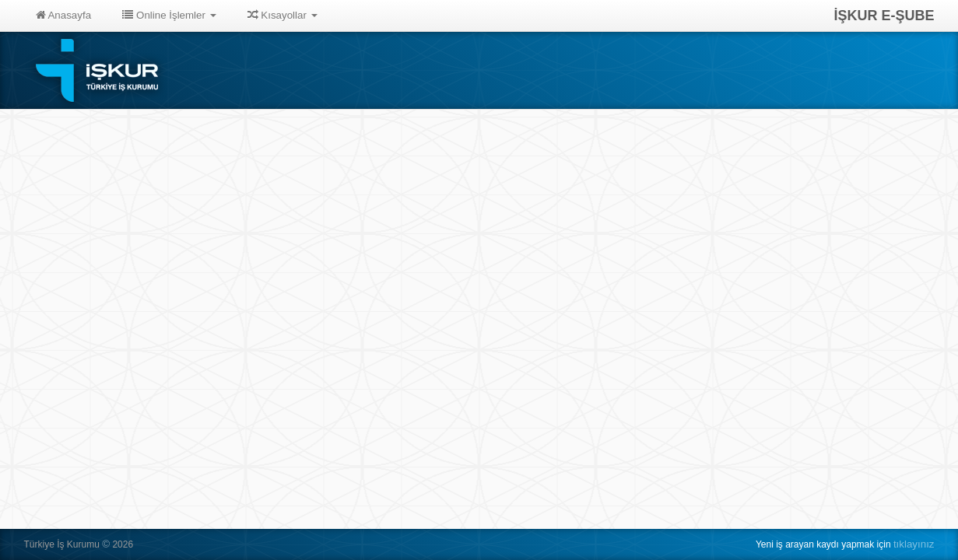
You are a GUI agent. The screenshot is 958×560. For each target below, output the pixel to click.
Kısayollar (282, 15)
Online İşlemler (169, 15)
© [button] (106, 544)
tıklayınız (914, 544)
